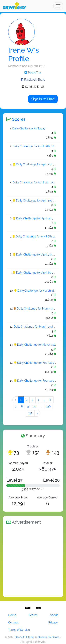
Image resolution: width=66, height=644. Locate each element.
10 (35, 406)
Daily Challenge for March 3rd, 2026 (40, 309)
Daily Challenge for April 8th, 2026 (38, 236)
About (54, 615)
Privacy (53, 622)
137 (30, 413)
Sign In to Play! (43, 99)
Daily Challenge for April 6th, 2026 (38, 273)
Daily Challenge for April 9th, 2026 (38, 218)
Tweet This (33, 73)
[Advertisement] (33, 560)
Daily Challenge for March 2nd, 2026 (37, 327)
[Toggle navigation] (58, 6)
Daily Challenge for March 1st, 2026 (40, 345)
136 (48, 406)
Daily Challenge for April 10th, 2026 (39, 201)
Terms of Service (19, 630)
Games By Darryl (49, 637)
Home (12, 615)
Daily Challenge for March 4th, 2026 (40, 291)
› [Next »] (37, 413)
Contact (13, 622)
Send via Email (33, 87)
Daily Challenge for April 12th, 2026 (38, 164)
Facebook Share (33, 80)
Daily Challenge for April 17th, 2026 (35, 146)
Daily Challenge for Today (29, 128)
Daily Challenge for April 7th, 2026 (38, 255)
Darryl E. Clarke (25, 637)
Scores (33, 615)
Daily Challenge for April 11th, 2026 (35, 182)
